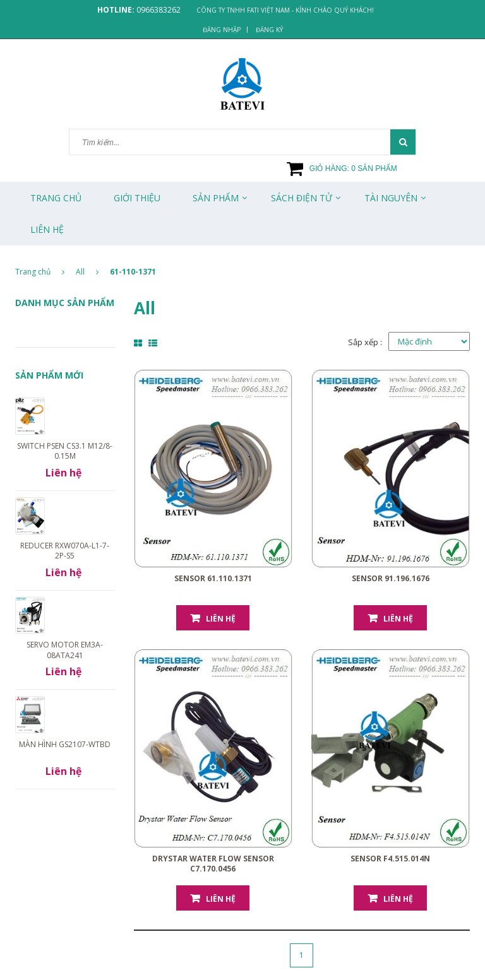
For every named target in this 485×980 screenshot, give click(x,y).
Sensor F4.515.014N (390, 859)
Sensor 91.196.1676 (391, 578)
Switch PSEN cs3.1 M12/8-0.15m (65, 451)
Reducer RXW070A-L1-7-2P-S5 (65, 551)
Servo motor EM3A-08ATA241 (65, 650)
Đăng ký (269, 30)
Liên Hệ (47, 229)
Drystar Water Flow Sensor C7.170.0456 (213, 864)
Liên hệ (221, 619)
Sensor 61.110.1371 (213, 578)
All (80, 272)
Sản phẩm (216, 198)
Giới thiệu (137, 198)
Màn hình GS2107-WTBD (65, 744)
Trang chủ (56, 198)
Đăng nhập (222, 30)
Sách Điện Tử (302, 198)
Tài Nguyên (391, 198)
